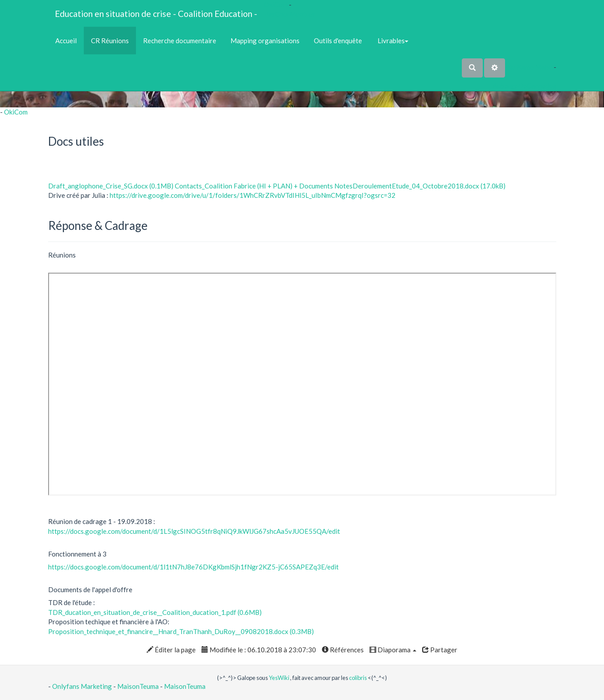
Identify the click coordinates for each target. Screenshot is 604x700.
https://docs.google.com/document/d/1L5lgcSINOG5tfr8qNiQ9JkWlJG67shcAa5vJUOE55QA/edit (194, 531)
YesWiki (279, 678)
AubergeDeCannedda (524, 86)
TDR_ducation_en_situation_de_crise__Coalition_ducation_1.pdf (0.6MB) (155, 612)
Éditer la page (171, 650)
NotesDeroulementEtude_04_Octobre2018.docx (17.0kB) (420, 186)
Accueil (66, 41)
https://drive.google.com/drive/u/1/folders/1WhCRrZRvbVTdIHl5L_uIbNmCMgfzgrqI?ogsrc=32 (253, 195)
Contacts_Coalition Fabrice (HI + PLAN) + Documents (255, 186)
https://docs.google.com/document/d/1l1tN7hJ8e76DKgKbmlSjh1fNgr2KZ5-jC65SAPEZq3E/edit (193, 567)
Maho (544, 67)
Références (343, 650)
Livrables (392, 41)
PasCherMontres (290, 14)
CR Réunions (110, 41)
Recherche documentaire (180, 41)
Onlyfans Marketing (83, 686)
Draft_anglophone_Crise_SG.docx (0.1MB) (111, 186)
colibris (358, 678)
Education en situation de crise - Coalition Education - (156, 14)
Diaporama (393, 650)
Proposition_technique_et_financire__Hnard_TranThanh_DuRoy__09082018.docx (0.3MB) (181, 631)
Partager (440, 650)
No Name (520, 67)
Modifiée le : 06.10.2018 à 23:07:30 (259, 650)
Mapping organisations (265, 41)
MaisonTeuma (139, 686)
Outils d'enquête (338, 41)
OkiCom (276, 4)
